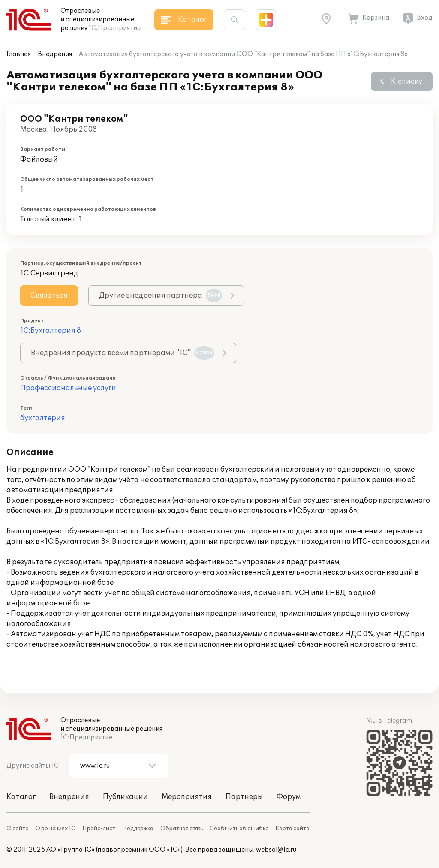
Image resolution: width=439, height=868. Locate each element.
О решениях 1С (55, 829)
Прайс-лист (99, 829)
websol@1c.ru (276, 850)
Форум (289, 797)
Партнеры (244, 797)
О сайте (17, 829)
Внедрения (55, 54)
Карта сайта (292, 829)
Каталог (21, 797)
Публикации (125, 797)
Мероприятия (187, 797)
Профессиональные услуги (68, 388)
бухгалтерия (43, 418)
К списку (407, 81)
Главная (19, 54)
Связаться (49, 296)
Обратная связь (182, 829)
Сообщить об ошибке (239, 829)
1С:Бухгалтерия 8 (51, 331)
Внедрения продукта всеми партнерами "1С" (123, 353)
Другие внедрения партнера (161, 296)
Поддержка (138, 829)
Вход (425, 18)
